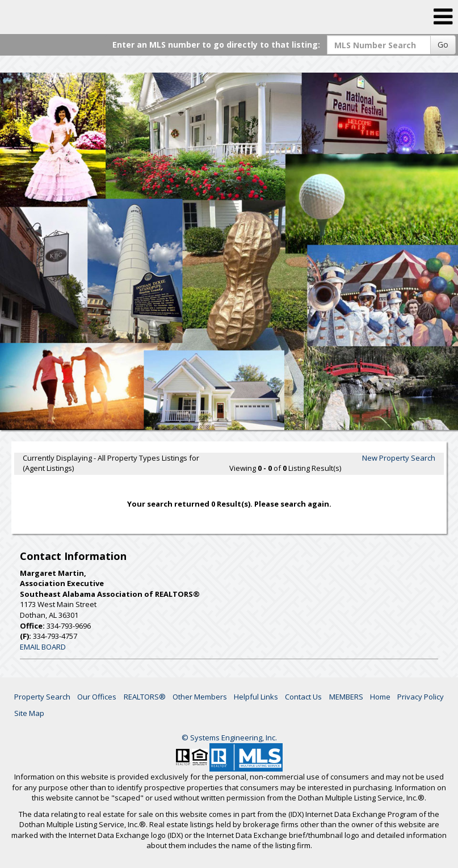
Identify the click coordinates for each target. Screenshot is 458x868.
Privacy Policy (421, 697)
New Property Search (399, 458)
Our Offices (97, 697)
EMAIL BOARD (43, 647)
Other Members (200, 697)
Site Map (29, 713)
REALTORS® (145, 697)
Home (380, 697)
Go (443, 45)
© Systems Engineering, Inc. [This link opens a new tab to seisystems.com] (229, 738)
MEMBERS (346, 697)
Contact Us (303, 697)
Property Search (42, 697)
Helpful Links (256, 697)
